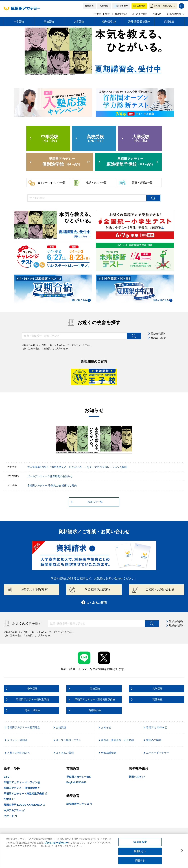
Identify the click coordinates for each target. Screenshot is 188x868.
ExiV (6, 777)
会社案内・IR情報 (101, 14)
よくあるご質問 (139, 14)
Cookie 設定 (140, 842)
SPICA (9, 799)
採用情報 (121, 14)
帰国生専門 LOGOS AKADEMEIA (24, 805)
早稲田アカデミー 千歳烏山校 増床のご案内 (52, 485)
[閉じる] (182, 850)
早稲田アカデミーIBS (79, 777)
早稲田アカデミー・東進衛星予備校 (26, 794)
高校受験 (49, 22)
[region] (94, 851)
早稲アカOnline (175, 14)
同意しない (140, 851)
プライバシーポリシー (56, 843)
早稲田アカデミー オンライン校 (22, 782)
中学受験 (19, 22)
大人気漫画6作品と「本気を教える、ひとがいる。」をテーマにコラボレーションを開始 (77, 467)
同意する (140, 861)
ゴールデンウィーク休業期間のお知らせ (50, 476)
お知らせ (157, 14)
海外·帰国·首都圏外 (139, 22)
